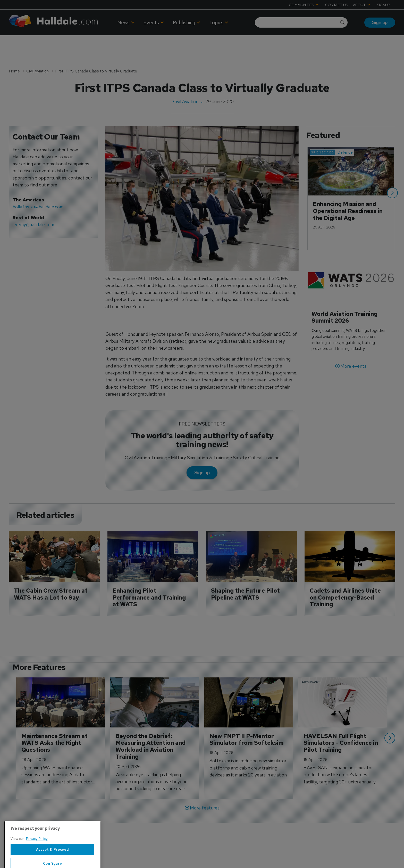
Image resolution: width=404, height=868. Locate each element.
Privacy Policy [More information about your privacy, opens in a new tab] (37, 855)
